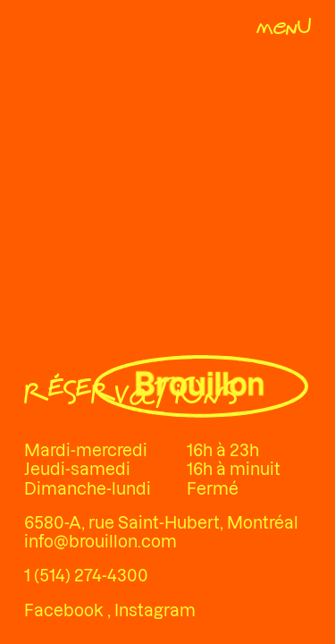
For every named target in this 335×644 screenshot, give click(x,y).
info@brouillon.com (100, 542)
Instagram (155, 610)
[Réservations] (130, 395)
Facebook (66, 610)
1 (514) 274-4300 (86, 576)
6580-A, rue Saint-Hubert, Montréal (161, 523)
